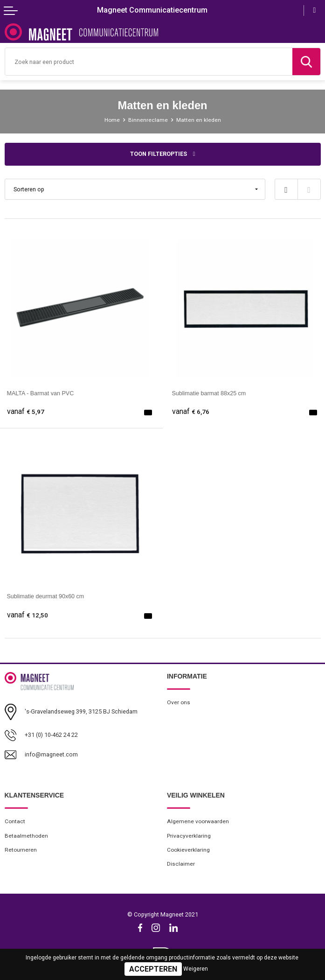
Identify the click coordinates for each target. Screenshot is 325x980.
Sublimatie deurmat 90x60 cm (46, 596)
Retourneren (21, 850)
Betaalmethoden (26, 836)
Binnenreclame (148, 120)
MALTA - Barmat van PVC (41, 393)
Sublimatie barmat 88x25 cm (209, 393)
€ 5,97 (26, 412)
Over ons (179, 702)
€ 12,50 (28, 615)
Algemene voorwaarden (198, 821)
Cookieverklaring (188, 850)
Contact (15, 821)
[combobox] (149, 62)
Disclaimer (181, 864)
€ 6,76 (191, 412)
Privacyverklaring (189, 836)
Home (112, 120)
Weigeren (196, 969)
